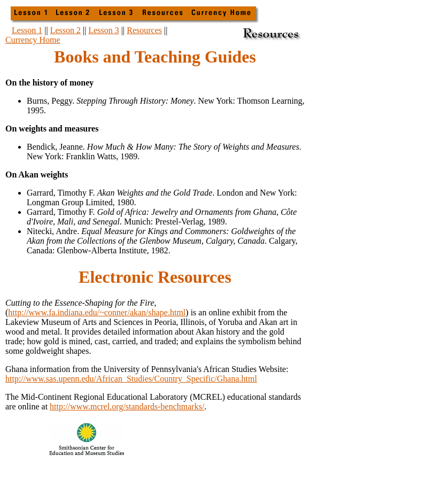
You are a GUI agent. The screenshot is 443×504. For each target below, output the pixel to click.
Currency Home (33, 40)
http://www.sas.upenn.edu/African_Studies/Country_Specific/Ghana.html (131, 379)
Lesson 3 (103, 30)
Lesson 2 (65, 30)
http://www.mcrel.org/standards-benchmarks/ (127, 406)
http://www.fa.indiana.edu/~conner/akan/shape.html (97, 312)
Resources (144, 30)
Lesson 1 (27, 30)
